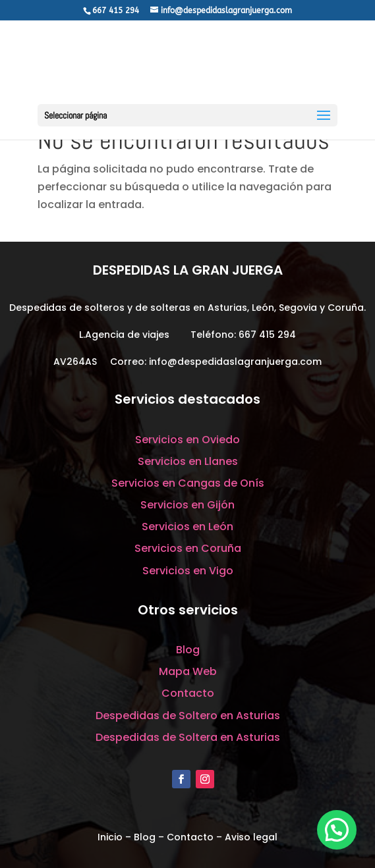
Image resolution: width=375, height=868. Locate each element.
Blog (188, 650)
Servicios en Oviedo (187, 440)
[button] (337, 830)
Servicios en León (187, 527)
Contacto (188, 693)
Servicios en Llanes (188, 461)
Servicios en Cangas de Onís (188, 483)
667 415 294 (267, 335)
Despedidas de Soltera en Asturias (188, 737)
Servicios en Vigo (188, 571)
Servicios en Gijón (187, 505)
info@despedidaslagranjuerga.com (235, 362)
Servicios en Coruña (188, 548)
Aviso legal (251, 837)
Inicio (110, 837)
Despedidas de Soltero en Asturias (188, 716)
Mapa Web (188, 671)
